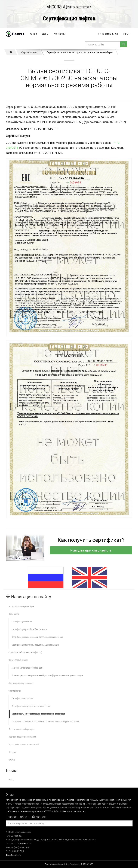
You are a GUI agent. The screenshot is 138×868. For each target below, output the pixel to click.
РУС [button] (127, 34)
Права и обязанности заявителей (24, 744)
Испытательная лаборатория (22, 729)
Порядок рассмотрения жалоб (22, 737)
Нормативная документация (21, 606)
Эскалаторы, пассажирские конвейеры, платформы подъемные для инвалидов (47, 675)
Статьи (12, 760)
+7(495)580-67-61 (108, 34)
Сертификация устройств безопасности (29, 629)
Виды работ (14, 614)
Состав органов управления (21, 683)
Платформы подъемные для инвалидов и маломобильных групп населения (45, 721)
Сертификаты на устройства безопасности (31, 706)
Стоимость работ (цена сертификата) (25, 652)
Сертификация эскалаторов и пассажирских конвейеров (37, 637)
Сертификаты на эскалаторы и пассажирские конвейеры (80, 52)
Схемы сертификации (18, 660)
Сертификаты (29, 52)
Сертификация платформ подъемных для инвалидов (35, 645)
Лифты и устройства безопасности (27, 668)
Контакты (59, 34)
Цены (45, 34)
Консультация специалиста (91, 550)
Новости (12, 752)
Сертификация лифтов (69, 18)
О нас (33, 34)
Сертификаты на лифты (22, 698)
